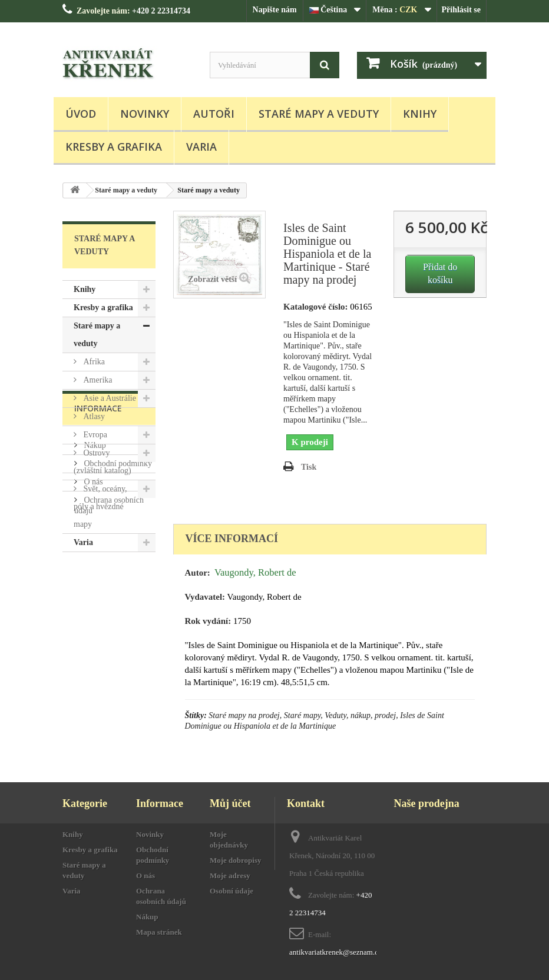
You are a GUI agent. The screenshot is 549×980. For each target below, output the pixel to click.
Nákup (94, 619)
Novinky (145, 114)
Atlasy (93, 416)
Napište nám (275, 10)
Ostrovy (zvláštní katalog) (102, 462)
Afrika (93, 362)
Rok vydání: (208, 621)
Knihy (420, 114)
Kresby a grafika (114, 147)
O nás (92, 656)
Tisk (309, 467)
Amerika (97, 380)
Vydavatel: (205, 597)
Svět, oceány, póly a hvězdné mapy (100, 506)
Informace (98, 587)
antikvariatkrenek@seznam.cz (335, 952)
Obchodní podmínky (117, 638)
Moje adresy (230, 876)
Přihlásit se (462, 10)
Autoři (214, 114)
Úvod (81, 114)
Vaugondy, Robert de (255, 572)
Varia (201, 147)
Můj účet (230, 803)
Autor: (198, 573)
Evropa (94, 435)
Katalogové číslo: (316, 307)
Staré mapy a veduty (319, 114)
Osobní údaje (231, 891)
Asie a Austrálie (109, 398)
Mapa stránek (159, 932)
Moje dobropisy (236, 860)
